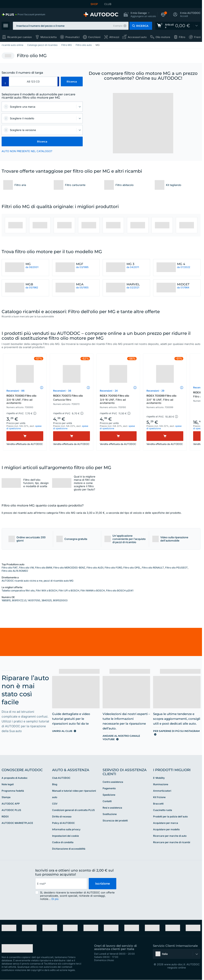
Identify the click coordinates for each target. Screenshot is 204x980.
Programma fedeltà (13, 791)
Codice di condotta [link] (63, 842)
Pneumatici (72, 37)
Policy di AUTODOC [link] (63, 823)
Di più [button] (55, 899)
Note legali (8, 784)
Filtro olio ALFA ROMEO (15, 571)
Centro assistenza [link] (113, 782)
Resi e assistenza (112, 808)
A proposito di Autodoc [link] (15, 778)
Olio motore (163, 37)
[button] (140, 15)
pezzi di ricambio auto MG (59, 581)
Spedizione (109, 795)
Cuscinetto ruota (163, 810)
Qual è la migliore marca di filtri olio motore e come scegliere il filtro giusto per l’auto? (85, 483)
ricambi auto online (12, 45)
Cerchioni (94, 37)
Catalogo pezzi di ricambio (42, 45)
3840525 (47, 600)
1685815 (6, 600)
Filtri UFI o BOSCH (69, 591)
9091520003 (60, 600)
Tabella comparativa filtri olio (18, 591)
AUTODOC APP (11, 804)
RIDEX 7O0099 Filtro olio (165, 399)
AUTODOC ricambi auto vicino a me (22, 581)
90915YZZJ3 (19, 600)
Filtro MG (67, 45)
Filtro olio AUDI (95, 568)
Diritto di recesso (62, 816)
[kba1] (33, 81)
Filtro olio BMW (44, 568)
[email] (61, 884)
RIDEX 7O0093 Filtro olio (25, 399)
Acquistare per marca (166, 823)
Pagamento (109, 788)
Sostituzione (110, 814)
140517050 (34, 600)
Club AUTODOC (61, 778)
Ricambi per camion (20, 37)
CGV (55, 804)
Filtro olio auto (84, 45)
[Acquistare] (25, 436)
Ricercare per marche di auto (170, 836)
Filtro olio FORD (113, 568)
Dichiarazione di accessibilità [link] (69, 849)
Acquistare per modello (166, 829)
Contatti (107, 801)
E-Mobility (159, 778)
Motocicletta (48, 37)
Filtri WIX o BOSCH (47, 591)
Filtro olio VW (26, 568)
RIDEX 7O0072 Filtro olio (72, 398)
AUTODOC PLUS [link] (11, 810)
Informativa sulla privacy (66, 829)
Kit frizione (159, 797)
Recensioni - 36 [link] (62, 391)
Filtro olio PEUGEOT (176, 568)
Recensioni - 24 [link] (109, 391)
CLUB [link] (108, 4)
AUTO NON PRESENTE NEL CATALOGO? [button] (27, 151)
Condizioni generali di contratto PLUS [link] (73, 810)
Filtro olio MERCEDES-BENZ (69, 568)
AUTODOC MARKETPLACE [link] (17, 823)
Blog (55, 784)
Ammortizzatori (162, 791)
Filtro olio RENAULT (153, 568)
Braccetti (158, 804)
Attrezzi (114, 37)
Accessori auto (137, 37)
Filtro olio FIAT (10, 568)
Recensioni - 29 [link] (155, 391)
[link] (23, 14)
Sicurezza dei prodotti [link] (115, 821)
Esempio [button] (118, 26)
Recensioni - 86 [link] (15, 391)
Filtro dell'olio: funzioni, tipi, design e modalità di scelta (36, 483)
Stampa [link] (6, 797)
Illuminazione (161, 784)
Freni (197, 37)
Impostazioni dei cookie (65, 836)
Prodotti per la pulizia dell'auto (170, 816)
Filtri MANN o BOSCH (93, 591)
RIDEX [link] (5, 816)
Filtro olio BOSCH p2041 (120, 591)
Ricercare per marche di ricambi (172, 842)
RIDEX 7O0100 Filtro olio (118, 399)
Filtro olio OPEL (132, 568)
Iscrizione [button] (103, 884)
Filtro (182, 37)
